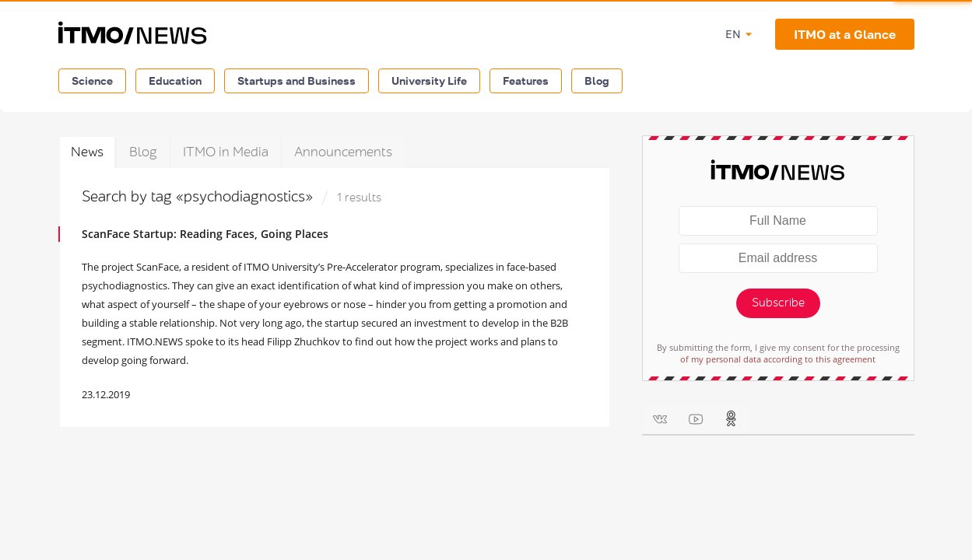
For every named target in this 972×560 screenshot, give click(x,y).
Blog (597, 80)
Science (92, 80)
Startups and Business (297, 80)
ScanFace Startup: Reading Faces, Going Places (205, 234)
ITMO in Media (226, 152)
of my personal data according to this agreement (778, 359)
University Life (429, 80)
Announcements (343, 152)
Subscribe (778, 303)
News (87, 152)
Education (175, 80)
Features (526, 80)
